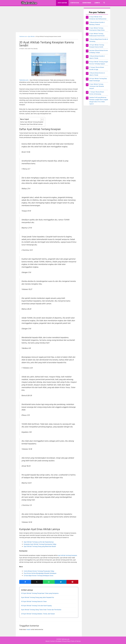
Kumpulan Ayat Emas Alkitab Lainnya (31, 124)
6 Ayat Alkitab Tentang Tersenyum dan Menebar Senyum (97, 86)
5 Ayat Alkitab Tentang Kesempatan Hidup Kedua (97, 29)
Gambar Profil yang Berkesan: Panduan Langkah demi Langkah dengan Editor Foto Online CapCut (99, 101)
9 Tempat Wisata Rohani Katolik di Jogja (97, 68)
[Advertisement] (49, 19)
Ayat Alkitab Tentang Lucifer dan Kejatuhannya (39, 542)
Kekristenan (87, 3)
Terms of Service (76, 641)
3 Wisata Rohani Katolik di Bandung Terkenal (97, 24)
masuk (28, 630)
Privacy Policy (66, 641)
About (47, 641)
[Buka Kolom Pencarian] (104, 3)
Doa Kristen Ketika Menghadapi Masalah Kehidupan (40, 573)
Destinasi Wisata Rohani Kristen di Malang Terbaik (99, 52)
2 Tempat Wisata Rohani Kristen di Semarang (97, 93)
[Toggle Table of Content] (41, 120)
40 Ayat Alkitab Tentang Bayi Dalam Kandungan (98, 80)
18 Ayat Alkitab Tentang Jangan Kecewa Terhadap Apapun (99, 63)
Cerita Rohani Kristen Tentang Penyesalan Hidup (39, 571)
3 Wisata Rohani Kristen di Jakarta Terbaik (97, 74)
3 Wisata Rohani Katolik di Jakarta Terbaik (97, 57)
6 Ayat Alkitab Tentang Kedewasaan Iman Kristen (97, 35)
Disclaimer (59, 641)
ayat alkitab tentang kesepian (67, 555)
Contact (53, 641)
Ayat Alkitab (62, 3)
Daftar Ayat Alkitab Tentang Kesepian (32, 122)
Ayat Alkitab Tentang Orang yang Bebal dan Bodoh (40, 547)
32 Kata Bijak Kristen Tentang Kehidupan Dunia (38, 576)
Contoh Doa (75, 3)
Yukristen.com (24, 80)
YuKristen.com (23, 37)
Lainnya (97, 3)
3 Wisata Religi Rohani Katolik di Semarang (99, 40)
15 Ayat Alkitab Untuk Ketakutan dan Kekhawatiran (98, 18)
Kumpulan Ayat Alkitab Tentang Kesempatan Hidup (40, 544)
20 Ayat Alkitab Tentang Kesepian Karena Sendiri (97, 46)
